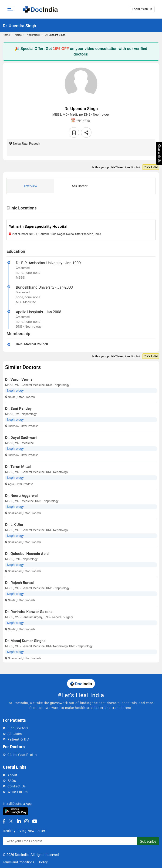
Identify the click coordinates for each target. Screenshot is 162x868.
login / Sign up (142, 9)
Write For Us (18, 792)
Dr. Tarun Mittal (18, 467)
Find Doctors (18, 728)
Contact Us (17, 786)
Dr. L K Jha (14, 525)
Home (6, 35)
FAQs (12, 781)
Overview (31, 186)
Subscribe (148, 841)
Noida (18, 35)
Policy (43, 862)
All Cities (15, 734)
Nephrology (33, 35)
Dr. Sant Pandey (18, 408)
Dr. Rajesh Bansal (20, 583)
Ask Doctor (80, 186)
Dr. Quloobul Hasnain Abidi (27, 554)
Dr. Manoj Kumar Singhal (26, 641)
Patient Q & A (19, 739)
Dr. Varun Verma (19, 379)
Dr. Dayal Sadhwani (21, 437)
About (12, 775)
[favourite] (74, 132)
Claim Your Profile (22, 755)
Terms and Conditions (19, 862)
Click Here (151, 167)
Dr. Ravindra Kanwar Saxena (29, 612)
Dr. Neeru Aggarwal (21, 496)
